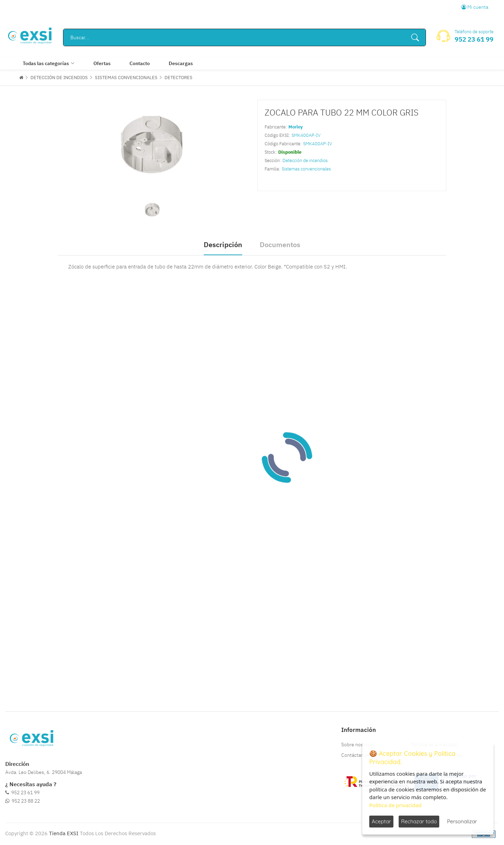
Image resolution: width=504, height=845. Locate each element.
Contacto (140, 63)
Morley (296, 127)
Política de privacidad (395, 805)
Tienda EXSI (64, 833)
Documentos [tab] (280, 245)
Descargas (181, 63)
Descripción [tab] (223, 245)
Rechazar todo (419, 821)
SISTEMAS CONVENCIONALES (126, 78)
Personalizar (462, 821)
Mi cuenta (475, 7)
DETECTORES (178, 78)
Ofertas (102, 63)
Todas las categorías (46, 63)
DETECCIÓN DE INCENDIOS (59, 78)
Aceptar (381, 821)
